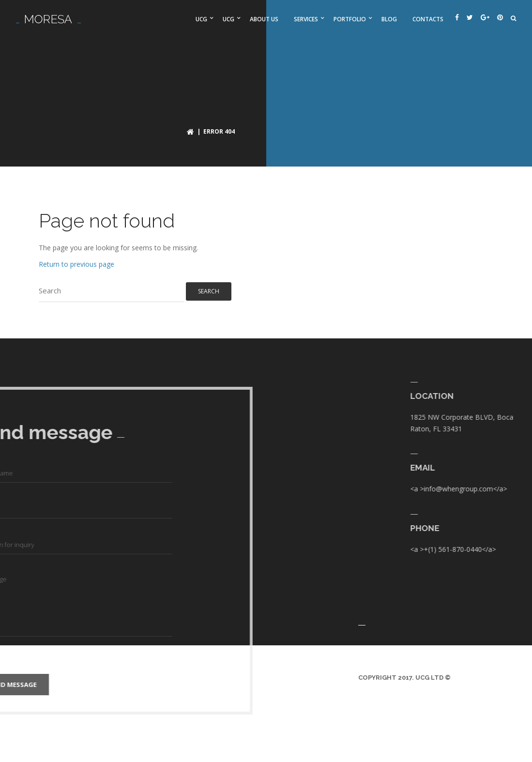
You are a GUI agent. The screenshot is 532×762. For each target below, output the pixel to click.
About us (264, 19)
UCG (201, 19)
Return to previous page (76, 264)
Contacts (428, 19)
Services (306, 19)
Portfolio (350, 19)
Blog (389, 19)
